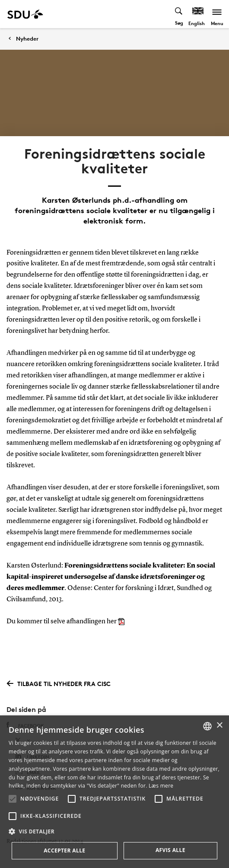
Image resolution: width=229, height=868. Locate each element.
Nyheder (27, 39)
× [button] (219, 726)
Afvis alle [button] (170, 850)
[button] (13, 799)
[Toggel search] (179, 14)
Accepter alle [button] (64, 850)
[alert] (114, 792)
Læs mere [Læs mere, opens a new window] (161, 786)
